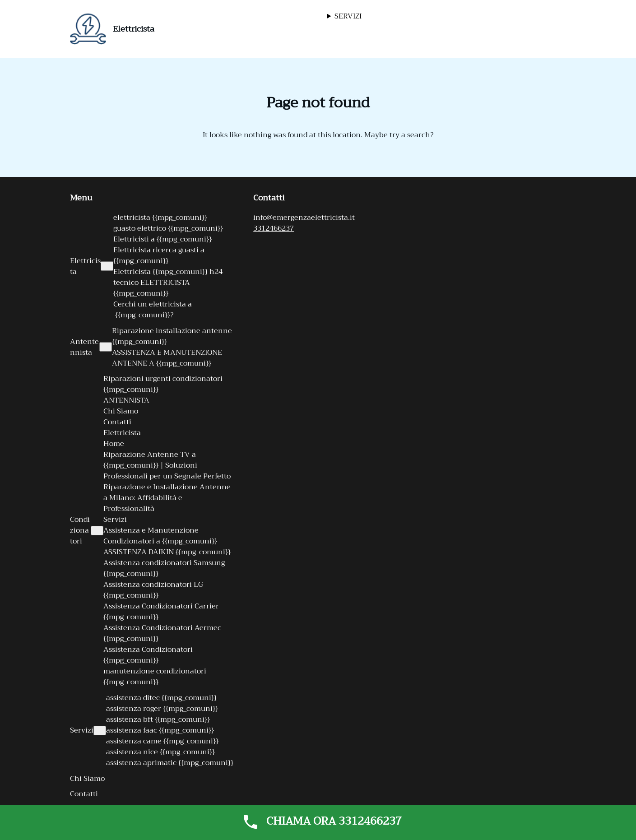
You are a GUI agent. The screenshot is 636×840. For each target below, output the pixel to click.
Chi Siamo (121, 411)
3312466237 (274, 228)
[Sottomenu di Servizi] (100, 731)
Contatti (117, 422)
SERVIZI (348, 16)
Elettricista (134, 29)
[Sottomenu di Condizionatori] (97, 531)
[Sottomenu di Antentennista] (106, 347)
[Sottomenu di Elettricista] (107, 266)
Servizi (115, 520)
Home (114, 444)
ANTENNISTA (126, 400)
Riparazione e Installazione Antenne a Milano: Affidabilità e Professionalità (167, 498)
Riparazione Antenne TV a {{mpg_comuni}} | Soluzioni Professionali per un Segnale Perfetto (167, 465)
